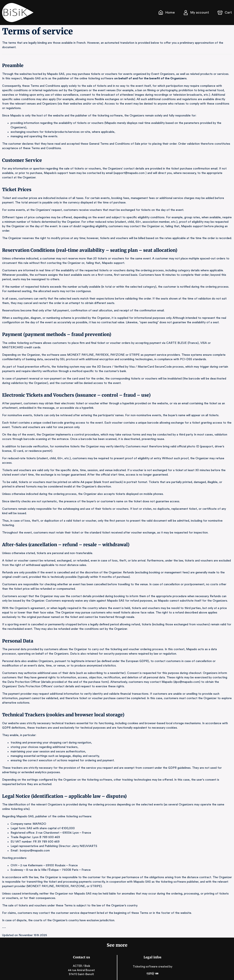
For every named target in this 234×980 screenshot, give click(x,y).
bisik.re (82, 971)
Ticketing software (145, 944)
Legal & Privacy (152, 967)
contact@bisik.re (82, 961)
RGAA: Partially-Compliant (152, 971)
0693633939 (82, 966)
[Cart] (225, 13)
